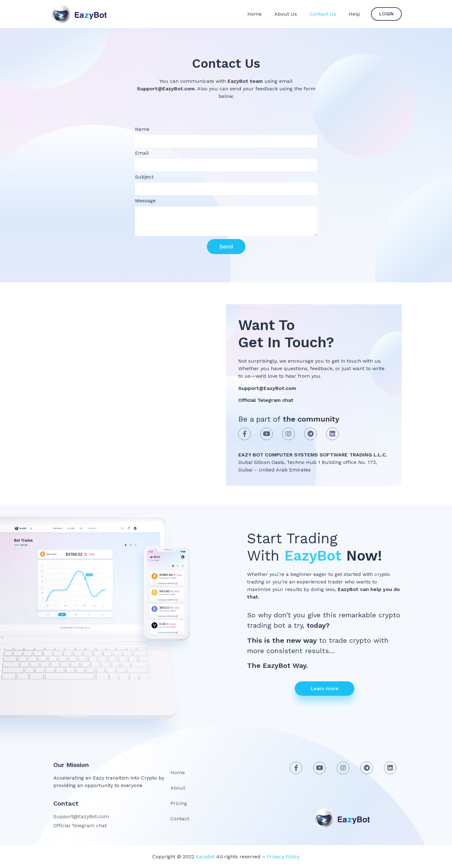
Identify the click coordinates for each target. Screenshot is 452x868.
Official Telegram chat (266, 400)
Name (142, 129)
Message (145, 201)
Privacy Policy (282, 857)
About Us (286, 14)
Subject (144, 177)
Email (142, 153)
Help (354, 14)
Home (255, 14)
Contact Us (323, 14)
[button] (386, 14)
